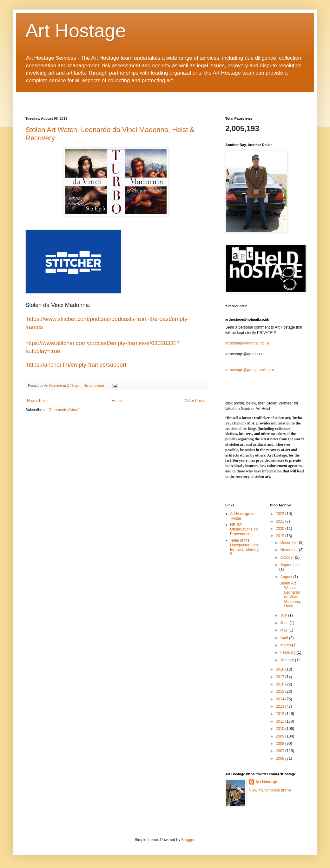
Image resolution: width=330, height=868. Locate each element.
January (287, 660)
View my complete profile (270, 790)
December (290, 543)
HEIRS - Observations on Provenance (244, 529)
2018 (280, 669)
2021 (280, 521)
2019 (280, 536)
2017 (280, 677)
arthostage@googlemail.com (250, 370)
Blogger (188, 840)
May (284, 630)
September (290, 565)
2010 (280, 729)
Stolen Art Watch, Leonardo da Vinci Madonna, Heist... (290, 595)
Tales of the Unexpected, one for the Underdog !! (244, 547)
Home (117, 401)
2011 (280, 721)
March (286, 645)
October (287, 558)
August (287, 577)
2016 (280, 684)
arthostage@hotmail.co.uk (247, 343)
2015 (280, 691)
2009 (280, 736)
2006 (280, 758)
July (284, 615)
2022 (280, 514)
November (290, 550)
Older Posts (195, 401)
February (288, 652)
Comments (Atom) (64, 410)
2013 (280, 706)
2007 (280, 751)
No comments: (95, 385)
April (284, 638)
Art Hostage (76, 31)
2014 (280, 699)
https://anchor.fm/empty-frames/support (76, 365)
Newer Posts (38, 401)
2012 (280, 714)
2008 (280, 744)
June (285, 623)
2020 (280, 529)
